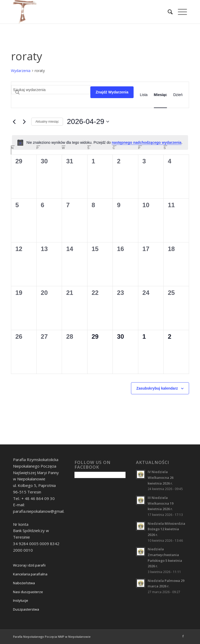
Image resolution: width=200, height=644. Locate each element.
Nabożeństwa (24, 583)
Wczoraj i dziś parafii (29, 565)
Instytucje (21, 600)
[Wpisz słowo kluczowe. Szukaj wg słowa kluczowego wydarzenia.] (51, 90)
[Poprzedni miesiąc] (14, 122)
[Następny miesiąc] (24, 122)
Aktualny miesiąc (47, 122)
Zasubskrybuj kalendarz (157, 388)
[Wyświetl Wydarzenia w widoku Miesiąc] (161, 95)
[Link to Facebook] (183, 636)
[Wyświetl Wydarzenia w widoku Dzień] (178, 95)
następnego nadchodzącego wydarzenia (147, 142)
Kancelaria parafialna (30, 574)
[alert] (100, 142)
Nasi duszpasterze (28, 592)
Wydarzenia (21, 71)
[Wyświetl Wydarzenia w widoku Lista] (144, 95)
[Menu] (180, 12)
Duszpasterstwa (26, 609)
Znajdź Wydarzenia (112, 92)
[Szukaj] (168, 12)
